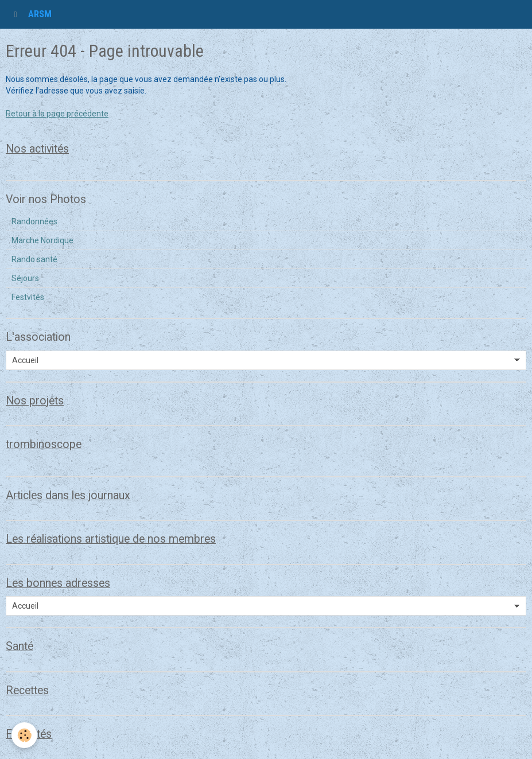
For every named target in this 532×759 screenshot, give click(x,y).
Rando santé (34, 259)
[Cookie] (24, 735)
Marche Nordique (42, 240)
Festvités (28, 297)
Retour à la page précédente (57, 114)
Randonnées (34, 221)
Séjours (25, 278)
